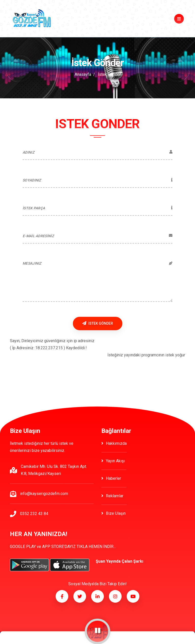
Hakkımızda (114, 443)
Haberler (111, 478)
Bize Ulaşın (113, 513)
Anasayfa (83, 74)
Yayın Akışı (113, 461)
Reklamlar (112, 496)
